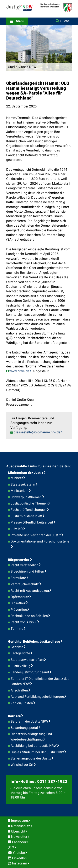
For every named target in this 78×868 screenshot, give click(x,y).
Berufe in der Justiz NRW (29, 722)
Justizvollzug (20, 666)
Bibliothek (18, 603)
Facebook (19, 842)
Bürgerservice (19, 560)
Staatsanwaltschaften (27, 660)
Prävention (19, 610)
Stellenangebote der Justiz (31, 758)
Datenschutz (20, 826)
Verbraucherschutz (25, 584)
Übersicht (18, 831)
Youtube (19, 853)
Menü (20, 21)
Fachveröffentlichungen (29, 510)
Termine (17, 629)
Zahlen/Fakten (22, 703)
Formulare (18, 578)
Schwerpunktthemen (26, 497)
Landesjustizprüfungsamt (30, 672)
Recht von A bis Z (24, 622)
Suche (65, 21)
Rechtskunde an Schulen (29, 616)
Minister (17, 478)
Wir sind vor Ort (22, 765)
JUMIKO (17, 529)
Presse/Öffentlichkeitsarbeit (32, 522)
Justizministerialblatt (26, 516)
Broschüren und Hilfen (27, 572)
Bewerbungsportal (24, 728)
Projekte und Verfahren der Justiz (36, 535)
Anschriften (19, 690)
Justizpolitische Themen (29, 503)
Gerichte (17, 647)
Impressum (19, 821)
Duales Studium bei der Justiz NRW (37, 752)
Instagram (20, 863)
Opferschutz (20, 597)
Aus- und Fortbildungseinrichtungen (37, 697)
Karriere (14, 716)
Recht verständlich (24, 565)
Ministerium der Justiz (26, 473)
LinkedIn (19, 858)
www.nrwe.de (19, 371)
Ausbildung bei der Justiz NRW (34, 746)
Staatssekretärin (23, 484)
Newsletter (19, 837)
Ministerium (20, 491)
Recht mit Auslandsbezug (30, 591)
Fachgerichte (20, 653)
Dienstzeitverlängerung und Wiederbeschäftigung (31, 737)
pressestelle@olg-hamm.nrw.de (37, 432)
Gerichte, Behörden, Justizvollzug (34, 642)
